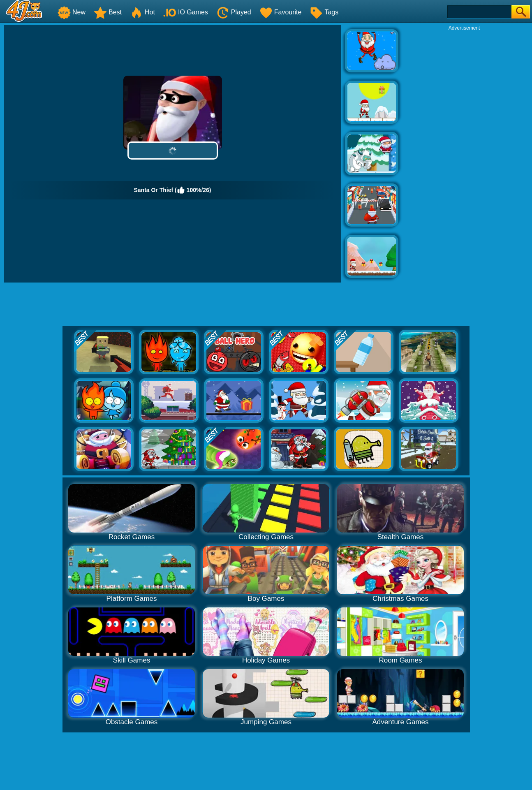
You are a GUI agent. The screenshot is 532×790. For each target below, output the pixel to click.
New (72, 12)
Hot (142, 12)
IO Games (186, 12)
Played (234, 12)
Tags (324, 12)
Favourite (281, 12)
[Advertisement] (464, 155)
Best (108, 12)
